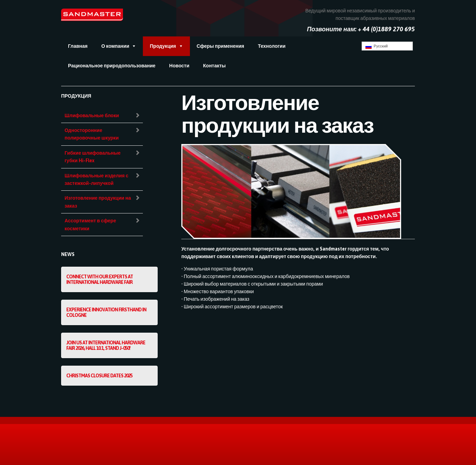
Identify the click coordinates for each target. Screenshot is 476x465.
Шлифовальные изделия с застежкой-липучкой (97, 179)
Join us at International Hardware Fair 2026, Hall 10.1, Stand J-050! (106, 345)
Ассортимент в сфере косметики (90, 224)
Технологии (272, 46)
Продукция (163, 46)
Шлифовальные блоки (92, 115)
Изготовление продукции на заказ (98, 202)
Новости (179, 66)
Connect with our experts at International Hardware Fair (100, 279)
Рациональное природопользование (112, 66)
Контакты (214, 66)
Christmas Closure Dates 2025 (99, 376)
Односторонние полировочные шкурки (92, 134)
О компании (115, 46)
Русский (377, 46)
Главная (78, 46)
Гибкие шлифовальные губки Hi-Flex (93, 157)
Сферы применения (221, 46)
